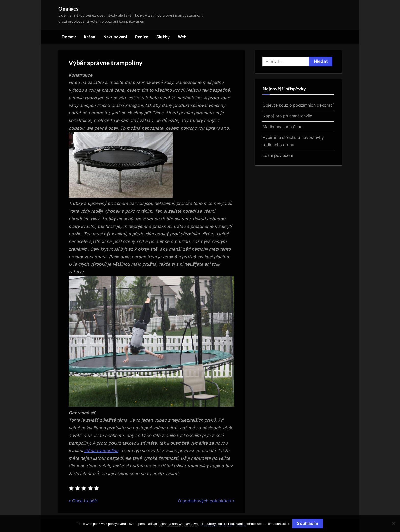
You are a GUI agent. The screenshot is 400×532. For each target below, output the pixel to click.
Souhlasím (308, 523)
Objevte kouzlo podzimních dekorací (298, 105)
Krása (90, 37)
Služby (163, 37)
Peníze (142, 37)
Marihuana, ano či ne (282, 127)
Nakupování (115, 37)
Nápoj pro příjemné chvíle (287, 116)
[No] (394, 523)
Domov (69, 37)
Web (182, 37)
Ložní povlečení (278, 155)
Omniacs (68, 9)
